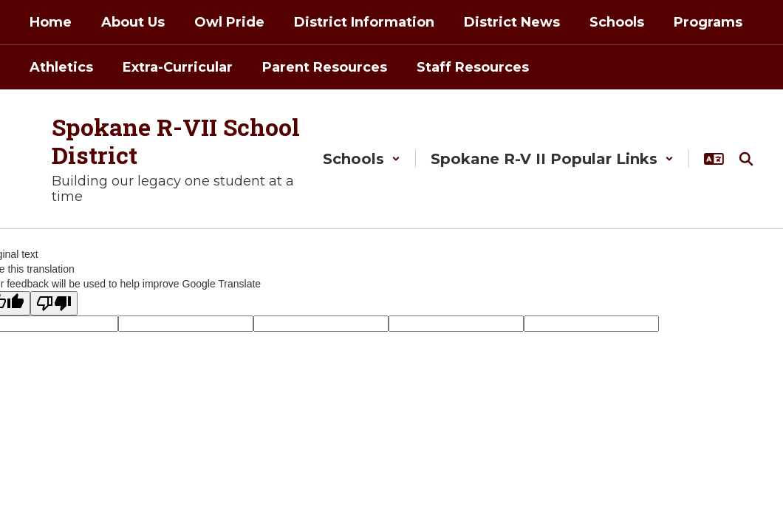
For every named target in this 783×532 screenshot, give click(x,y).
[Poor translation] (54, 303)
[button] (362, 159)
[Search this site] (746, 159)
